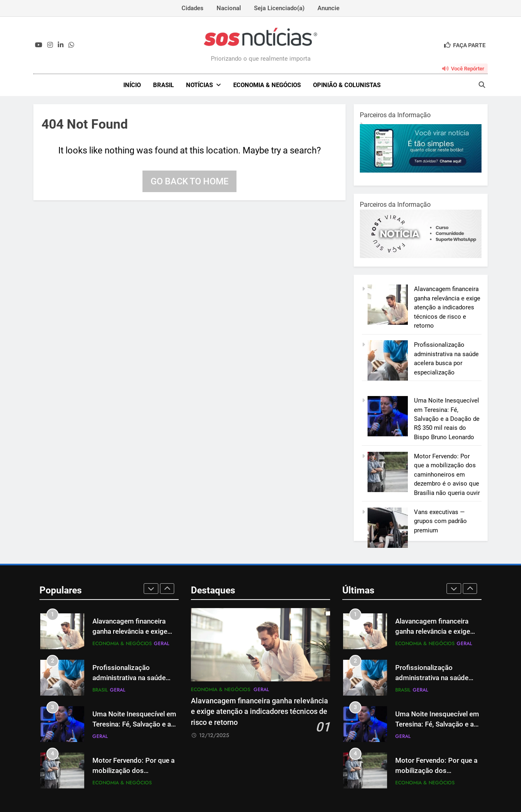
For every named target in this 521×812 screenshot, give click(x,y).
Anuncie (328, 8)
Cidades (193, 8)
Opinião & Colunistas (347, 85)
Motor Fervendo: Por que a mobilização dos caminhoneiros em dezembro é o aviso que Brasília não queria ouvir (447, 475)
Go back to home (189, 181)
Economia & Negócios (267, 85)
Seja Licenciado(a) (279, 8)
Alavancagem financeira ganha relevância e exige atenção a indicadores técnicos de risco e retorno (447, 307)
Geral (162, 643)
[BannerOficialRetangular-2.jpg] (421, 256)
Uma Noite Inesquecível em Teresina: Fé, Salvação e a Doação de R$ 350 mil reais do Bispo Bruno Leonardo (447, 419)
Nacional (229, 8)
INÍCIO (132, 85)
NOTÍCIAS (199, 85)
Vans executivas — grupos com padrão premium (440, 521)
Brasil (163, 85)
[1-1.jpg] (421, 171)
